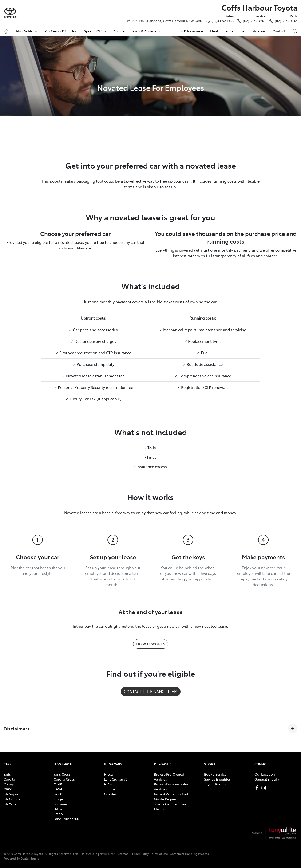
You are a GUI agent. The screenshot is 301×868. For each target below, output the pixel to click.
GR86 (8, 789)
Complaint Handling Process (189, 854)
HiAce (109, 784)
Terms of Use (159, 854)
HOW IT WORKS (151, 644)
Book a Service (215, 774)
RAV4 (58, 789)
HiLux (58, 809)
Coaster (110, 794)
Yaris (7, 774)
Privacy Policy (140, 854)
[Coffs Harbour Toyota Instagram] (265, 788)
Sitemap (123, 854)
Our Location (265, 774)
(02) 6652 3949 (254, 21)
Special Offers (95, 31)
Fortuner (60, 804)
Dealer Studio (30, 858)
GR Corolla (12, 799)
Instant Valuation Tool (171, 794)
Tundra (109, 789)
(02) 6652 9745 (286, 21)
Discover (258, 31)
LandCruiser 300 (66, 819)
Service (119, 31)
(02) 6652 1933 (222, 21)
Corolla (9, 779)
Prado (58, 814)
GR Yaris (10, 804)
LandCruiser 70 (116, 779)
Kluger (59, 799)
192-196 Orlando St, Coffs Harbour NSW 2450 (167, 21)
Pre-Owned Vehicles (61, 31)
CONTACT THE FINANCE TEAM (151, 691)
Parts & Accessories (148, 31)
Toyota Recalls (215, 784)
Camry (9, 784)
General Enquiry (267, 779)
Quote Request (166, 799)
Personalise (235, 31)
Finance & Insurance (187, 31)
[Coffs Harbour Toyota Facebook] (258, 788)
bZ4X (58, 794)
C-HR (58, 784)
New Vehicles (27, 31)
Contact (279, 31)
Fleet (214, 31)
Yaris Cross (62, 774)
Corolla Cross (64, 779)
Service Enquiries (217, 779)
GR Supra (11, 794)
